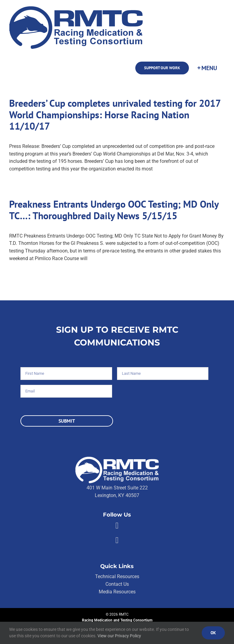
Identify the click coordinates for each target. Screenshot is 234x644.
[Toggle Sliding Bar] (207, 68)
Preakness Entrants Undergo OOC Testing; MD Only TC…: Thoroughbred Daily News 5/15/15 (114, 210)
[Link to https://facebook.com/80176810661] (117, 526)
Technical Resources (117, 576)
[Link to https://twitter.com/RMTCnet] (117, 540)
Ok (213, 633)
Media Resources (117, 592)
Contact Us (117, 584)
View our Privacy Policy (119, 636)
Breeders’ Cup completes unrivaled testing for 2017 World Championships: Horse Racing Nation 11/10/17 (115, 115)
